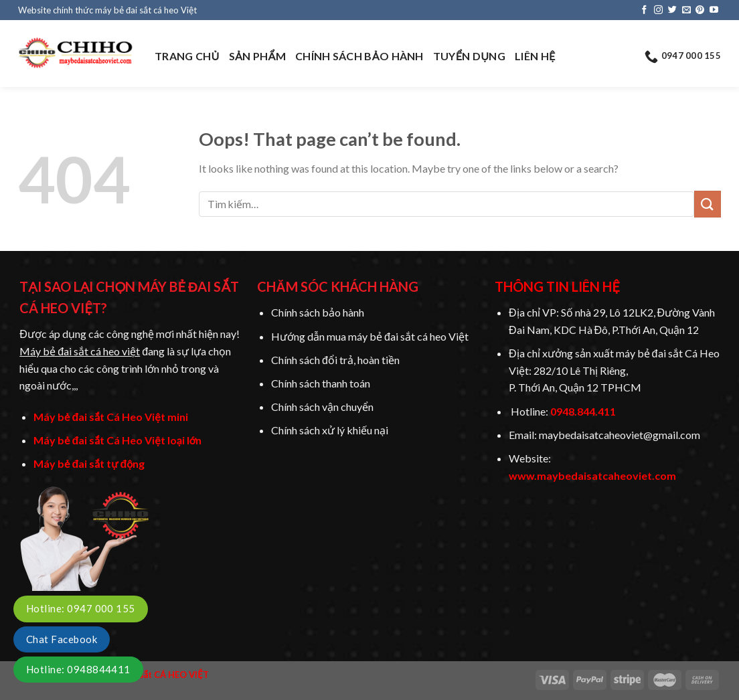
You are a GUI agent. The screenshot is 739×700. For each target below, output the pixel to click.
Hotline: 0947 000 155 (81, 608)
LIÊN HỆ (535, 56)
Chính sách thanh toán (321, 383)
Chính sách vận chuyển (322, 407)
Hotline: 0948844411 (78, 669)
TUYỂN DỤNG (469, 56)
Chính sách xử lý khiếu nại (330, 430)
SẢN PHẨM (257, 56)
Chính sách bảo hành (318, 312)
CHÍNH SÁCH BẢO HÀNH (359, 56)
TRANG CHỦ (187, 56)
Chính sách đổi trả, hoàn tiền (335, 360)
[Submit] (708, 204)
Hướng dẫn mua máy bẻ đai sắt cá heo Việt (370, 336)
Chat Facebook (62, 639)
